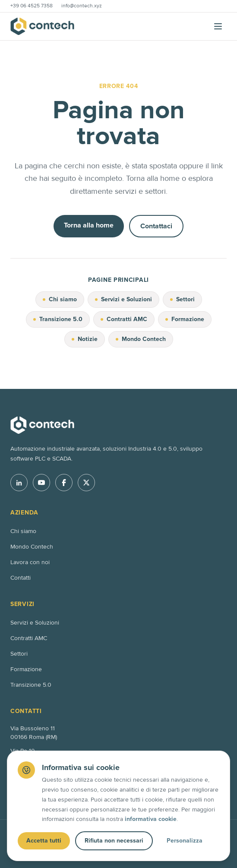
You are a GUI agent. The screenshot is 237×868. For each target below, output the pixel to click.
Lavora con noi (30, 562)
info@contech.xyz (82, 6)
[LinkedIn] (19, 483)
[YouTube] (41, 483)
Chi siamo (60, 299)
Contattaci (156, 226)
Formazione (185, 319)
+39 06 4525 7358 (32, 6)
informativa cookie (151, 819)
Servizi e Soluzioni (123, 299)
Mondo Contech (141, 339)
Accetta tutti (44, 841)
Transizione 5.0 (58, 319)
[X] (86, 483)
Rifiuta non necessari (114, 841)
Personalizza (185, 841)
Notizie (85, 339)
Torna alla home (89, 225)
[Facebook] (64, 483)
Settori (182, 299)
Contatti (21, 578)
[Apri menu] (218, 26)
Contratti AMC (124, 319)
